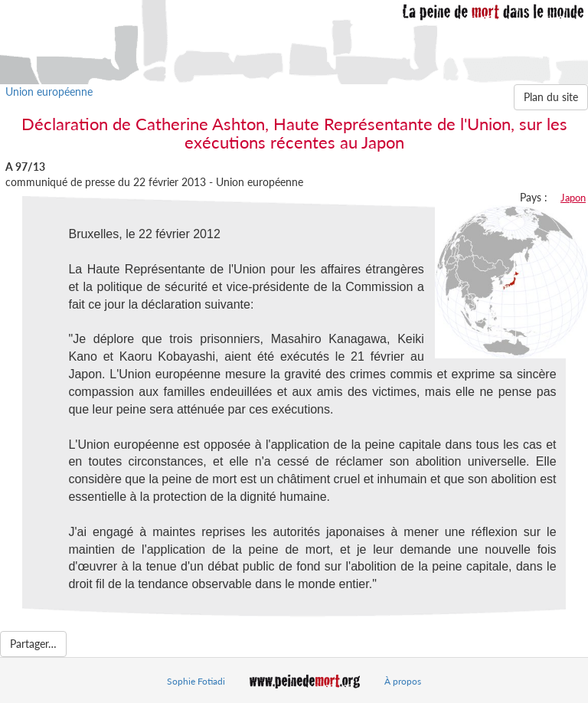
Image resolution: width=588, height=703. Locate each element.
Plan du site (551, 97)
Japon (573, 198)
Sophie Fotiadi (196, 681)
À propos (403, 681)
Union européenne (49, 92)
